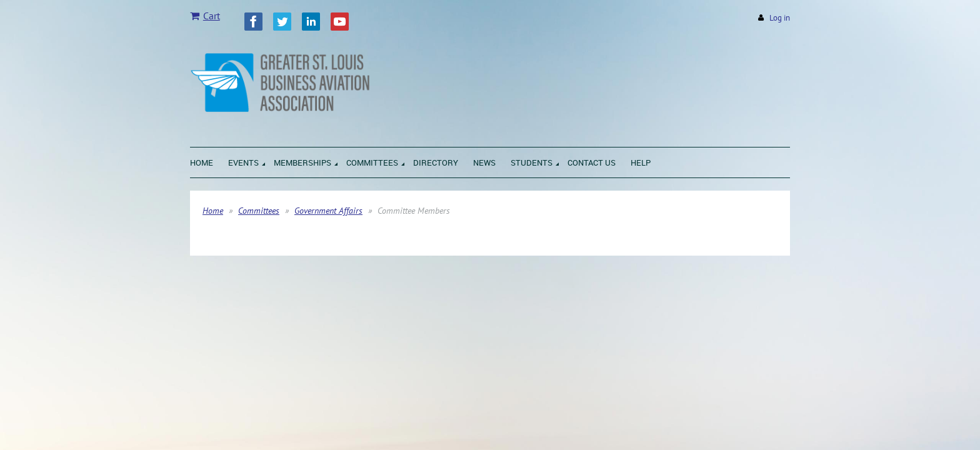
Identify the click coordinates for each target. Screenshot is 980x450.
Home (213, 211)
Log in (780, 18)
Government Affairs (328, 211)
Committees (259, 211)
